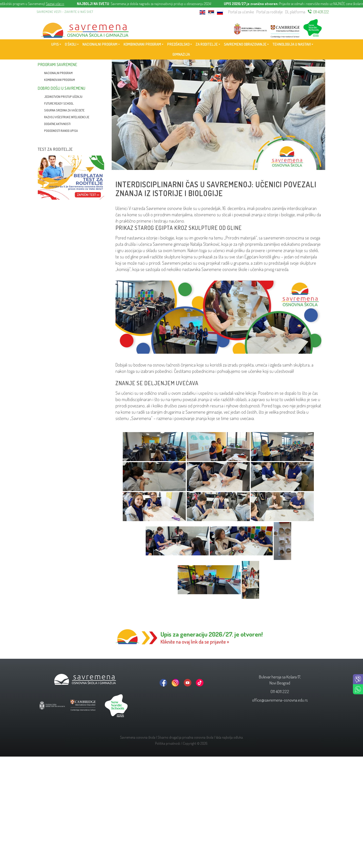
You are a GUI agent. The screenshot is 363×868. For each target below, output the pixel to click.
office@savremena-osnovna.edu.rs (280, 700)
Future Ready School (59, 103)
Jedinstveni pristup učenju (63, 97)
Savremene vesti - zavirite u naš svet (65, 12)
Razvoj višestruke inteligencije (67, 117)
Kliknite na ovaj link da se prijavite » (195, 642)
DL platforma (295, 12)
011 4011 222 (321, 12)
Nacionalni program (58, 73)
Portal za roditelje (269, 12)
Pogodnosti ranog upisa (61, 131)
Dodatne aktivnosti (57, 124)
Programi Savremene (57, 65)
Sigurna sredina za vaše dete (64, 110)
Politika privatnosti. (168, 743)
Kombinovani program (59, 80)
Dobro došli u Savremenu (62, 88)
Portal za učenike (241, 12)
